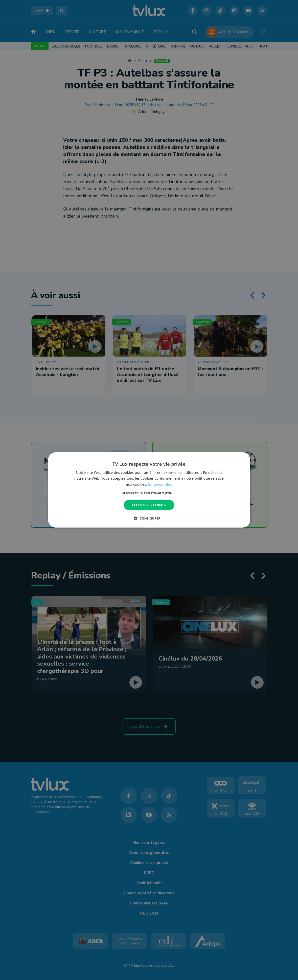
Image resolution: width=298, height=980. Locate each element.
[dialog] (149, 490)
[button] (149, 493)
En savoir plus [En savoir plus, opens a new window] (160, 484)
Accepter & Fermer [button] (149, 505)
